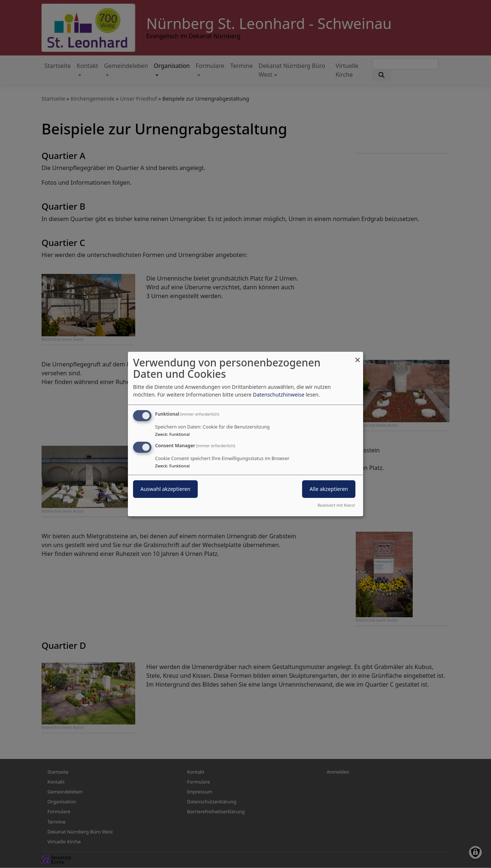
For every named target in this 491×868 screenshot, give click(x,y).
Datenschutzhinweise (279, 395)
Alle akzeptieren (329, 489)
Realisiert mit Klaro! (336, 505)
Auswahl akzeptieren (165, 489)
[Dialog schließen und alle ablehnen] (358, 356)
